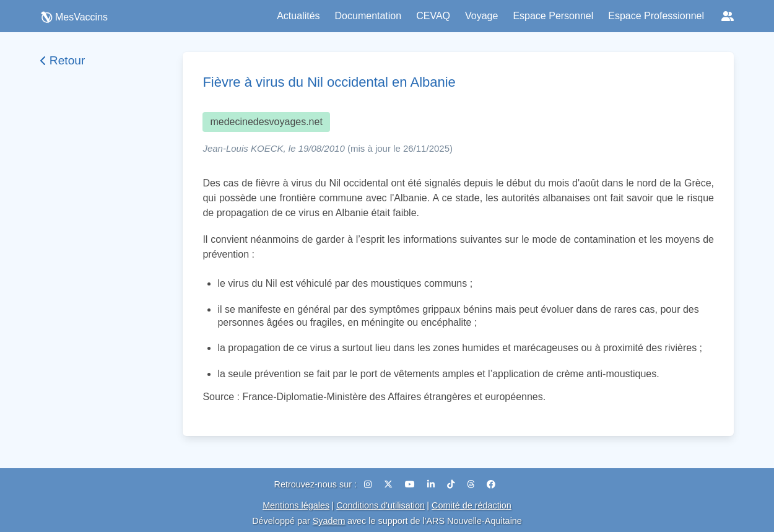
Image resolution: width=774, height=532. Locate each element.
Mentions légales (296, 505)
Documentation (368, 16)
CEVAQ (433, 16)
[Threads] (472, 484)
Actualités (298, 16)
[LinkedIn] (432, 484)
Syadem (329, 521)
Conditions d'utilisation (380, 505)
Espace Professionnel (656, 16)
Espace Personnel (553, 16)
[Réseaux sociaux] (728, 16)
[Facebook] (491, 484)
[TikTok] (452, 484)
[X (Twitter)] (389, 484)
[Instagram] (369, 484)
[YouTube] (411, 484)
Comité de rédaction (472, 505)
